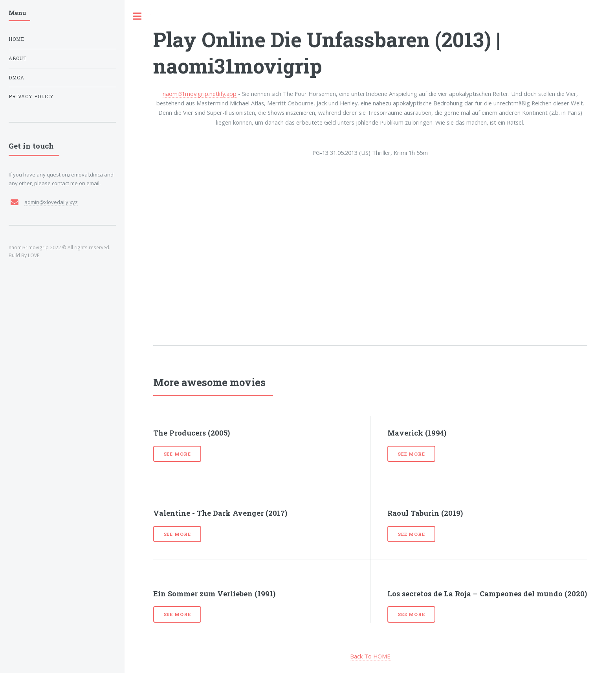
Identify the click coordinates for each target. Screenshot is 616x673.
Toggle (137, 16)
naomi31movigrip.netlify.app (200, 94)
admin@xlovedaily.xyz (51, 202)
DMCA (16, 78)
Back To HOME (370, 656)
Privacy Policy (31, 97)
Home (16, 39)
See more (177, 454)
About (18, 58)
